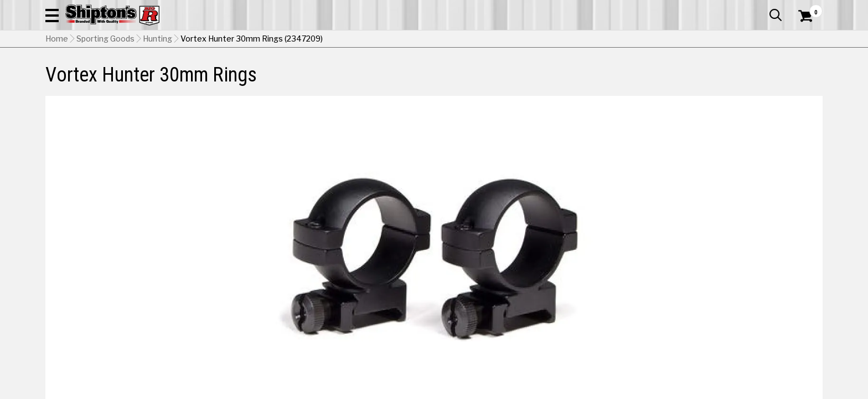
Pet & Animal (654, 75)
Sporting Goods (734, 75)
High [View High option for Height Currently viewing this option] (767, 256)
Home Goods (387, 75)
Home (57, 95)
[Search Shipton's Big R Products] (434, 40)
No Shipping (629, 284)
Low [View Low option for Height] (616, 256)
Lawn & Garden (574, 75)
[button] (554, 40)
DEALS (802, 75)
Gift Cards (712, 8)
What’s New (761, 8)
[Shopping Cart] (804, 40)
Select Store (745, 284)
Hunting (157, 95)
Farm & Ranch (309, 75)
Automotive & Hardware (208, 75)
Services (807, 8)
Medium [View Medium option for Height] (692, 256)
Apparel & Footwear (94, 75)
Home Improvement (479, 75)
